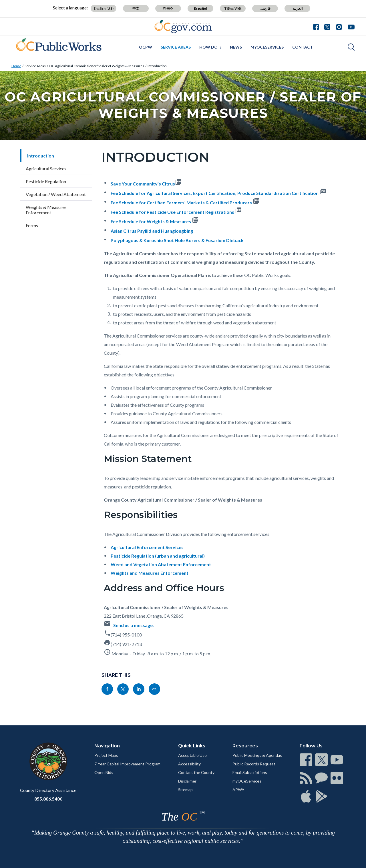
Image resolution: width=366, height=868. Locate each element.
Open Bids (104, 772)
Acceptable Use (192, 755)
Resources (245, 746)
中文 (136, 8)
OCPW (146, 47)
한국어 (168, 8)
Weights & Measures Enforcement (46, 210)
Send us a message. (134, 625)
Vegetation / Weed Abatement (56, 194)
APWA (238, 790)
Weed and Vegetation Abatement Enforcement (161, 564)
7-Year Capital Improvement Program (127, 764)
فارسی (265, 8)
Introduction (157, 66)
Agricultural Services (46, 168)
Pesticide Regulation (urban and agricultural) (158, 556)
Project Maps (106, 755)
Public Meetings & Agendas (257, 755)
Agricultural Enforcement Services (147, 547)
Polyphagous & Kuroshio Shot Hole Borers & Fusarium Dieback (177, 240)
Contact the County (196, 772)
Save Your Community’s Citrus (143, 184)
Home (16, 66)
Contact (303, 47)
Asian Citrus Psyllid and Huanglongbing (152, 231)
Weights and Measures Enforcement (150, 573)
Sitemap (185, 790)
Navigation (107, 746)
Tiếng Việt (233, 8)
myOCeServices (267, 47)
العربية (298, 8)
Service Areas (176, 47)
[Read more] (183, 26)
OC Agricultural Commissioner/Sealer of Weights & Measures (97, 66)
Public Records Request (254, 764)
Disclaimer (187, 781)
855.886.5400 (48, 799)
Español (201, 8)
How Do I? (210, 47)
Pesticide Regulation (46, 181)
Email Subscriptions (250, 772)
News (236, 47)
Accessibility (189, 764)
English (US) (104, 8)
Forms (32, 225)
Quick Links (192, 746)
